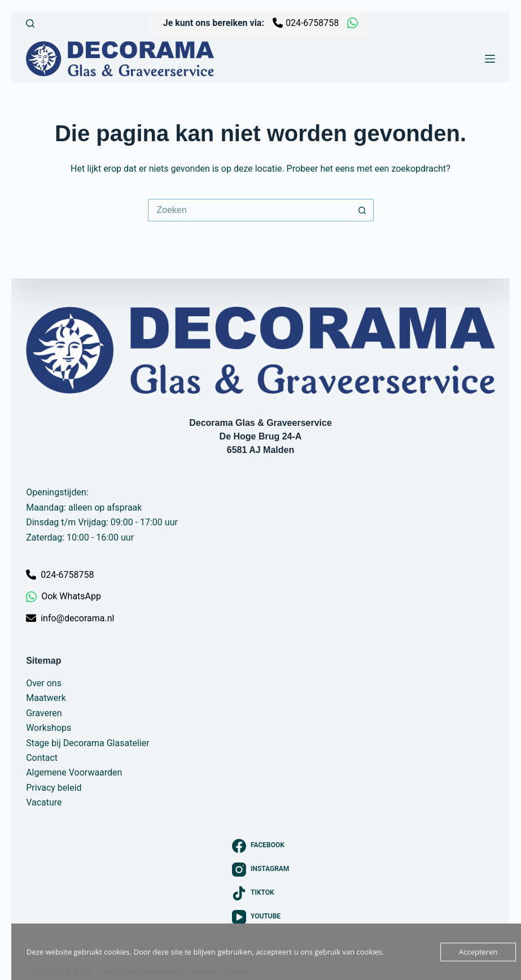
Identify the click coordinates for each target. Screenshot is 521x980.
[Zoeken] (30, 23)
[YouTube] (261, 917)
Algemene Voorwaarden (74, 772)
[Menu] (490, 59)
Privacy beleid (54, 788)
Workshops (49, 728)
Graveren (44, 713)
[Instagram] (261, 870)
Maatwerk (46, 698)
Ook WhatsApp (64, 597)
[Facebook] (261, 846)
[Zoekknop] (362, 210)
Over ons (44, 683)
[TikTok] (261, 893)
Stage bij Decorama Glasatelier (87, 743)
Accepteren (478, 952)
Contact (42, 758)
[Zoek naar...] (249, 210)
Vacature (44, 802)
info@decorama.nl (70, 618)
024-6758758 (306, 23)
